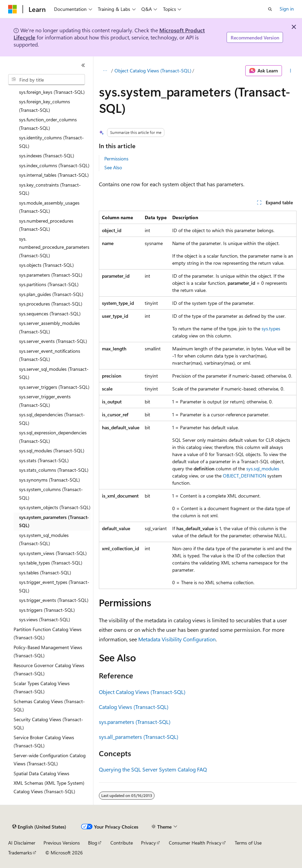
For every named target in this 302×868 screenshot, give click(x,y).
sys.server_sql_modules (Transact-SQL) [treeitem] (54, 373)
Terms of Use (248, 843)
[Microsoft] (13, 9)
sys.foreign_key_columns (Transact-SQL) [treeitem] (45, 106)
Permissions (116, 159)
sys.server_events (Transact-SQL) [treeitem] (53, 341)
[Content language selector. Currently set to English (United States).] (39, 827)
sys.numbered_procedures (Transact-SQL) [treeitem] (46, 225)
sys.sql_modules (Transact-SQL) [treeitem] (52, 450)
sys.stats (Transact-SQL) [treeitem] (44, 460)
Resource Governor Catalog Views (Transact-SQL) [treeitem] (49, 670)
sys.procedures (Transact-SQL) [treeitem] (51, 304)
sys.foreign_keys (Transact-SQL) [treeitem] (52, 92)
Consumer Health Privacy (195, 843)
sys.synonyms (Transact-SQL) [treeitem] (49, 480)
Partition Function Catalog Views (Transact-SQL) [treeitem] (48, 633)
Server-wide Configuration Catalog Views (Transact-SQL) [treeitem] (50, 760)
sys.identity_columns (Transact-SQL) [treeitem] (51, 142)
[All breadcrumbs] (105, 71)
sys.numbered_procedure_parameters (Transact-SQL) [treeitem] (54, 247)
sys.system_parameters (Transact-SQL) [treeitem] (54, 521)
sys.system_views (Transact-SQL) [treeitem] (53, 553)
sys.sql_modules (263, 468)
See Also (113, 167)
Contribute (122, 843)
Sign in (287, 9)
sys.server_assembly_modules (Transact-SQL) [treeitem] (49, 327)
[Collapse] (83, 65)
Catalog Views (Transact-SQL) (134, 707)
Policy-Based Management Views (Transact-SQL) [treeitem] (48, 652)
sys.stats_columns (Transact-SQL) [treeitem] (54, 470)
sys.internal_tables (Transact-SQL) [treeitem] (54, 175)
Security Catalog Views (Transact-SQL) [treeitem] (48, 724)
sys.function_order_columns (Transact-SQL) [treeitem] (48, 124)
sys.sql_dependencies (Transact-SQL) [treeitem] (52, 419)
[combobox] (47, 80)
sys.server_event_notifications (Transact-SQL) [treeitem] (50, 355)
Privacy (148, 843)
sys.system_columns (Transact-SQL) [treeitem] (51, 493)
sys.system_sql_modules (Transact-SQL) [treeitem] (44, 539)
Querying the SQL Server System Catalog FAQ (153, 769)
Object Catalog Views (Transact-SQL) (153, 71)
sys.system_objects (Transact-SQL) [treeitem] (55, 507)
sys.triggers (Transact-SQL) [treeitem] (47, 610)
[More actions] (291, 71)
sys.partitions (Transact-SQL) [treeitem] (49, 284)
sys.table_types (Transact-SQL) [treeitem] (51, 563)
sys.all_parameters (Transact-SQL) (139, 737)
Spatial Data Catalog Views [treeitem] (41, 773)
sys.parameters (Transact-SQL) (135, 722)
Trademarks (20, 853)
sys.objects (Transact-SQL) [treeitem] (46, 265)
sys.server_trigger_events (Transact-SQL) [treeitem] (45, 401)
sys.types (271, 328)
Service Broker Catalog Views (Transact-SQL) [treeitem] (44, 742)
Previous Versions (62, 843)
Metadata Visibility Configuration (177, 639)
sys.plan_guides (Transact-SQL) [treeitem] (51, 294)
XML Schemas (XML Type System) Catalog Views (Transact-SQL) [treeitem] (49, 787)
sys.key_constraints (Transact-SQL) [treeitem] (50, 189)
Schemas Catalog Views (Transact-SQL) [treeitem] (49, 706)
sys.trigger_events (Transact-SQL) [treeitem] (54, 600)
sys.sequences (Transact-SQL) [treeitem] (50, 314)
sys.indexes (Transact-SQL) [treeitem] (47, 155)
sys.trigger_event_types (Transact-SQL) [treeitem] (54, 586)
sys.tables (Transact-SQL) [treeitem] (45, 572)
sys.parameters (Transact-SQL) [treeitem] (51, 275)
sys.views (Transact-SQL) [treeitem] (45, 619)
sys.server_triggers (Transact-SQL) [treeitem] (54, 387)
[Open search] (270, 9)
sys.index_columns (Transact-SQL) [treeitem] (54, 165)
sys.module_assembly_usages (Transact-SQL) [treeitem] (49, 207)
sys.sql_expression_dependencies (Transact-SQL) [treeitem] (53, 437)
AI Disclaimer (22, 843)
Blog (93, 843)
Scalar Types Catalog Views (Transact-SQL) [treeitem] (42, 688)
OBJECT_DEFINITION (244, 476)
